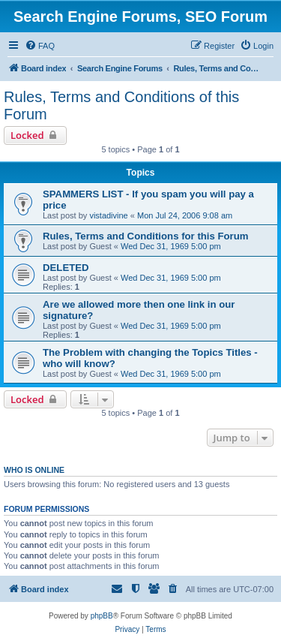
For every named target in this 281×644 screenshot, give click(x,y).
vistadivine (108, 215)
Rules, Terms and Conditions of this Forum (121, 105)
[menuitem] (40, 46)
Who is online (34, 470)
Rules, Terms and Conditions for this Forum (146, 236)
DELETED (66, 268)
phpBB (102, 616)
